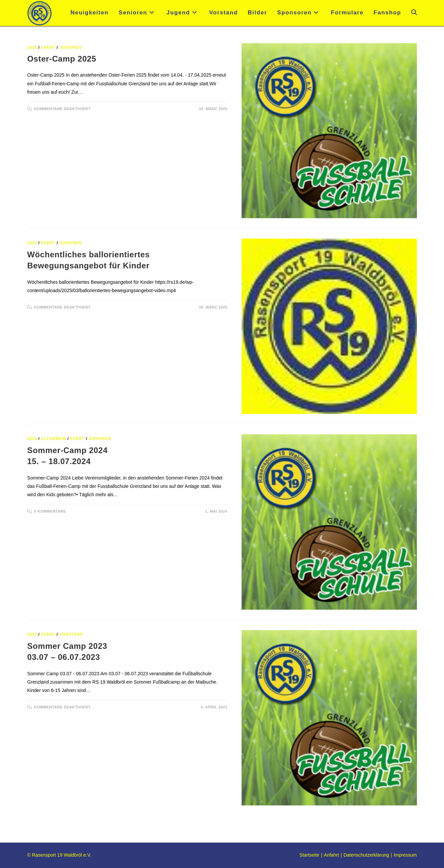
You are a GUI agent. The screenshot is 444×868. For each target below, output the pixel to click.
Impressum (405, 855)
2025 (32, 48)
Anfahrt (331, 855)
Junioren (70, 48)
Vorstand (71, 634)
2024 (32, 439)
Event (48, 48)
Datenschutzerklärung (366, 855)
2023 (32, 634)
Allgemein (54, 439)
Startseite (309, 855)
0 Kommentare (50, 511)
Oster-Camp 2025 (62, 59)
